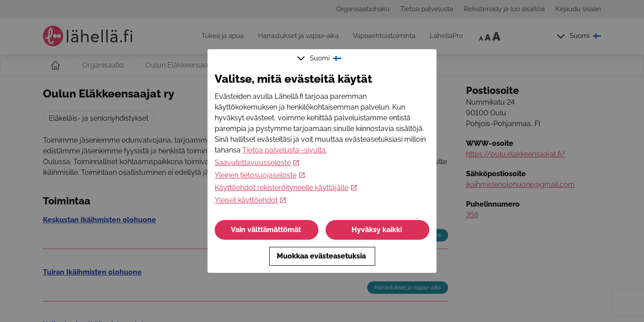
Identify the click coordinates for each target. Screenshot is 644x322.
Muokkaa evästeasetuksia (322, 256)
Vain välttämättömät (267, 230)
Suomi (320, 58)
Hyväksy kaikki (378, 230)
